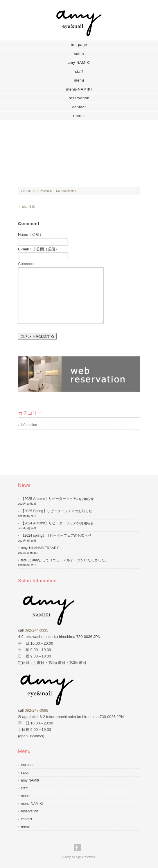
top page (79, 45)
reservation (79, 98)
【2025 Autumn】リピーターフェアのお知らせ (57, 499)
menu (79, 80)
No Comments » (66, 191)
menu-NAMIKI (79, 89)
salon (79, 54)
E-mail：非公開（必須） (38, 249)
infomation (29, 425)
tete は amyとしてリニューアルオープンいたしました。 (65, 560)
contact (79, 107)
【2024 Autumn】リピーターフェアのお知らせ (57, 523)
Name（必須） (31, 235)
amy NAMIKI (79, 62)
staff (79, 71)
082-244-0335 (36, 630)
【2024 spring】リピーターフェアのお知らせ (56, 535)
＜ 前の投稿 (26, 207)
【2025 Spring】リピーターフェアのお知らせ (56, 511)
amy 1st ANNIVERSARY (40, 548)
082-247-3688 (36, 710)
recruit (79, 116)
